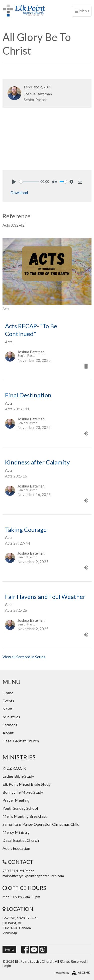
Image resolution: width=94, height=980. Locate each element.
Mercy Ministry (16, 832)
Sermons (10, 725)
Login (7, 966)
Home (8, 693)
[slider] (29, 182)
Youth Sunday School (20, 808)
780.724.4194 (13, 871)
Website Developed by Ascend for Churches (47, 971)
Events (8, 701)
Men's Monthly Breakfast (25, 816)
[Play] (14, 182)
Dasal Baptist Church (21, 741)
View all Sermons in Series (24, 657)
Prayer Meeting (16, 800)
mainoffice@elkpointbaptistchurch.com (33, 876)
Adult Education (16, 848)
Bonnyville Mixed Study (23, 792)
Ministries (11, 717)
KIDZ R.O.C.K (14, 768)
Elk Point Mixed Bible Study (27, 784)
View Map (10, 933)
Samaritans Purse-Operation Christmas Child (41, 824)
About (8, 733)
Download (19, 193)
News (8, 709)
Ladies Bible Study (18, 776)
